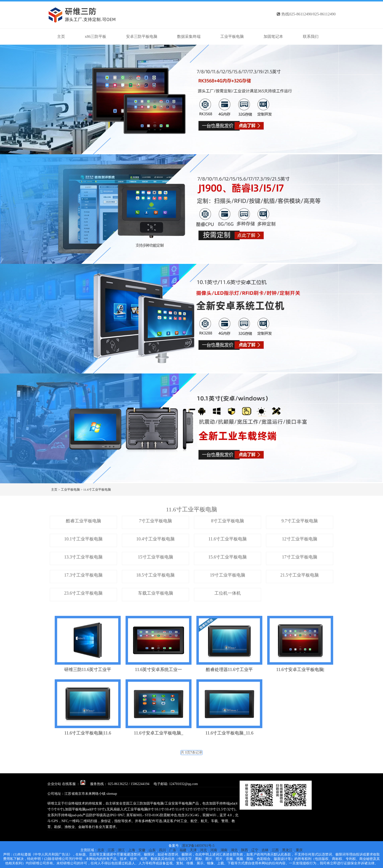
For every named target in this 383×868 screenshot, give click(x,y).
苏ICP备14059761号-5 (198, 846)
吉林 (265, 850)
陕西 (245, 850)
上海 (132, 850)
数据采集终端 (189, 36)
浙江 (121, 850)
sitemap (112, 794)
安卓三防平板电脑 (142, 36)
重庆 (299, 850)
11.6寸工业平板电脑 (97, 490)
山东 (152, 850)
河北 (203, 850)
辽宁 (255, 850)
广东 (173, 850)
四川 (162, 850)
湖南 (224, 850)
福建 (183, 850)
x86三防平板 (96, 36)
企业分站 (54, 784)
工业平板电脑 (232, 36)
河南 (214, 850)
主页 (54, 490)
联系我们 (311, 36)
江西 (275, 850)
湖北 (234, 850)
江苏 (111, 850)
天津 (193, 850)
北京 (101, 850)
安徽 (142, 850)
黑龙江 (287, 850)
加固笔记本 (273, 36)
